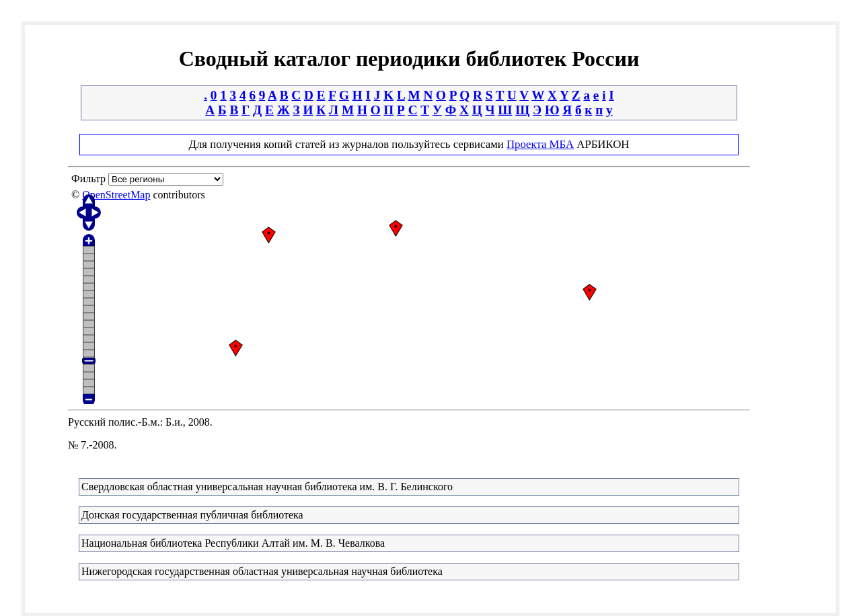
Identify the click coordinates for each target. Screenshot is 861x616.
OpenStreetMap (116, 195)
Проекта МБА (540, 144)
